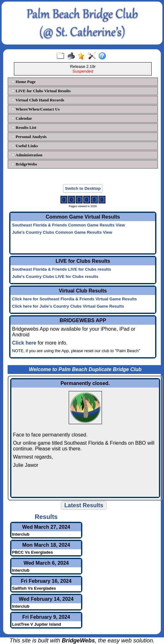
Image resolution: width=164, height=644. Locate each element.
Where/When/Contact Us (36, 109)
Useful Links (25, 146)
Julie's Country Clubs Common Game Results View (62, 232)
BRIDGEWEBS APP (83, 320)
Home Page (23, 82)
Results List (24, 127)
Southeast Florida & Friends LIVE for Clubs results (62, 269)
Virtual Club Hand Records (38, 100)
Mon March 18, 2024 (46, 545)
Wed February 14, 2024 (46, 599)
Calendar (22, 118)
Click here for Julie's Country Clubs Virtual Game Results (68, 306)
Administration (27, 155)
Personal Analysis (29, 137)
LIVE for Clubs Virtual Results (41, 91)
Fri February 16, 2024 (46, 581)
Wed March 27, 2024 (46, 527)
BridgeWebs (24, 164)
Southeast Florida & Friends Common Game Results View (69, 225)
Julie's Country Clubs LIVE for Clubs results (55, 277)
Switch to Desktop (83, 188)
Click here (24, 343)
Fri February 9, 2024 (46, 617)
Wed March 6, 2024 (46, 563)
